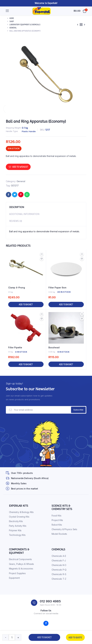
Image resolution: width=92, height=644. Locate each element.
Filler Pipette (15, 347)
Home (12, 18)
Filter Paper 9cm (57, 288)
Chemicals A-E (59, 556)
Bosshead (54, 347)
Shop (12, 21)
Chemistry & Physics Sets (64, 529)
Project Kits (57, 520)
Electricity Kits (16, 521)
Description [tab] (17, 207)
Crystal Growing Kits (19, 517)
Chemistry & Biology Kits (21, 512)
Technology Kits (17, 535)
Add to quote (75, 637)
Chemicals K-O (59, 565)
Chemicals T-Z (59, 579)
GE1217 (15, 186)
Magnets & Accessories (21, 569)
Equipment (14, 578)
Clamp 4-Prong (17, 288)
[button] (18, 167)
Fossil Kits (56, 516)
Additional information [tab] (24, 214)
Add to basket (44, 637)
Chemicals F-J (59, 561)
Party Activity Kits (18, 526)
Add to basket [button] (26, 304)
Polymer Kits (15, 530)
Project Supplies (17, 573)
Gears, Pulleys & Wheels (22, 564)
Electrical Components (20, 559)
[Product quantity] (12, 637)
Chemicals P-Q (59, 570)
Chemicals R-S (59, 574)
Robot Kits (57, 525)
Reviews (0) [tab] (16, 221)
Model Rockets (59, 534)
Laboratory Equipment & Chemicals (25, 25)
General (13, 28)
